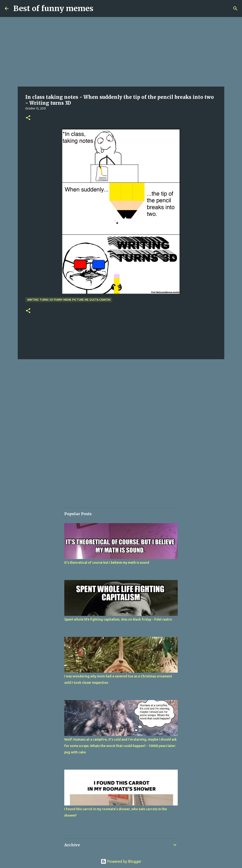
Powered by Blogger (121, 861)
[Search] (235, 8)
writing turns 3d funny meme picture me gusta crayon (69, 300)
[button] (28, 118)
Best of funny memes (53, 8)
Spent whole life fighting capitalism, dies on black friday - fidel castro (118, 619)
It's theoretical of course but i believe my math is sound (107, 563)
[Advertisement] (121, 52)
